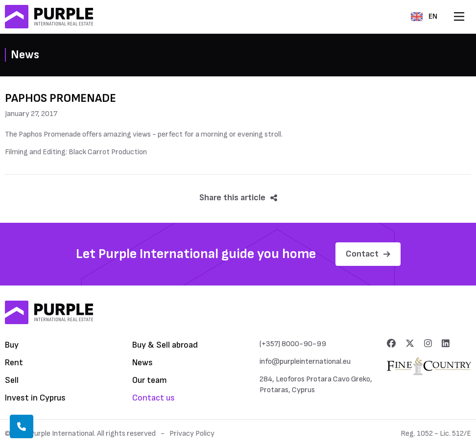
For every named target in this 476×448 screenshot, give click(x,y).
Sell (12, 380)
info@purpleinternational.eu (305, 362)
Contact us (154, 398)
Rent (14, 363)
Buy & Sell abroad (165, 345)
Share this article (238, 198)
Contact (368, 254)
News (143, 363)
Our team (150, 380)
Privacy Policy (192, 434)
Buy (12, 345)
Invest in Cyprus (35, 398)
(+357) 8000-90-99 (293, 344)
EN (424, 16)
